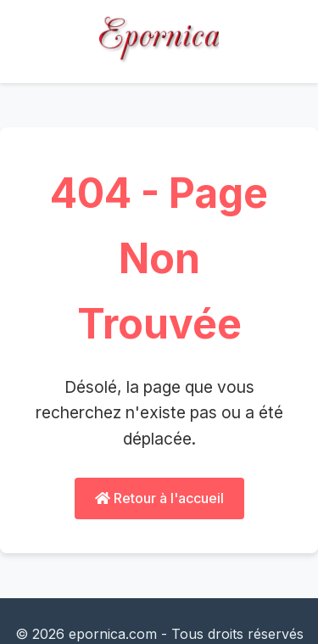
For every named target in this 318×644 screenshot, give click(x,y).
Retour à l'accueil (159, 498)
